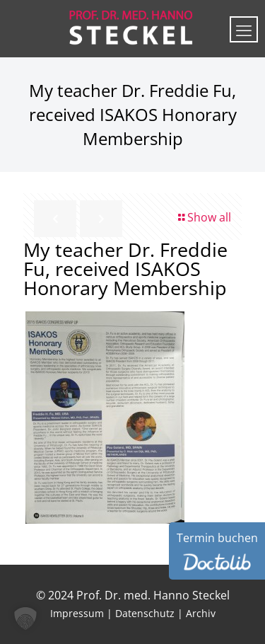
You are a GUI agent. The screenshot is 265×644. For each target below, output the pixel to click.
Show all (204, 217)
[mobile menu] (244, 29)
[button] (25, 619)
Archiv (201, 613)
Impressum (77, 613)
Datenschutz (145, 613)
